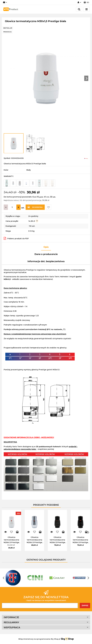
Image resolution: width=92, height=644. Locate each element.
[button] (86, 2)
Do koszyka (35, 207)
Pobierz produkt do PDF (16, 238)
